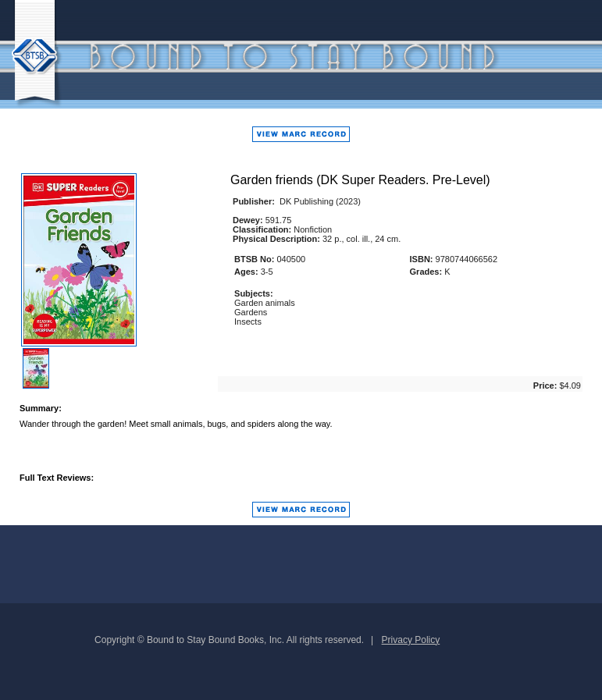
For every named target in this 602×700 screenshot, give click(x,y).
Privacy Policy (411, 640)
